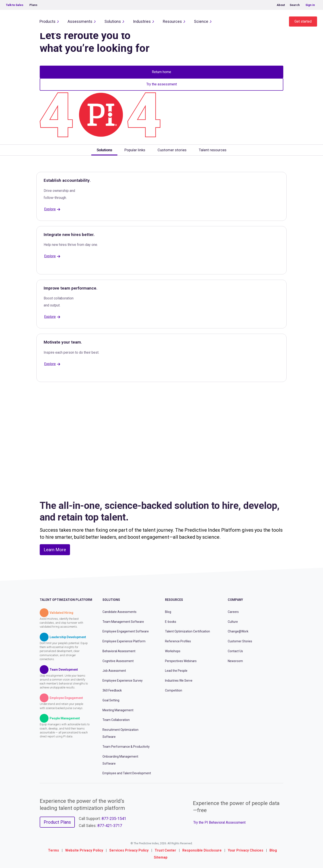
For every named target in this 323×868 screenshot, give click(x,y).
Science (201, 21)
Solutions (113, 21)
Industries (142, 21)
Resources (172, 21)
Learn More (55, 550)
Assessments (80, 21)
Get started (303, 21)
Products (48, 21)
